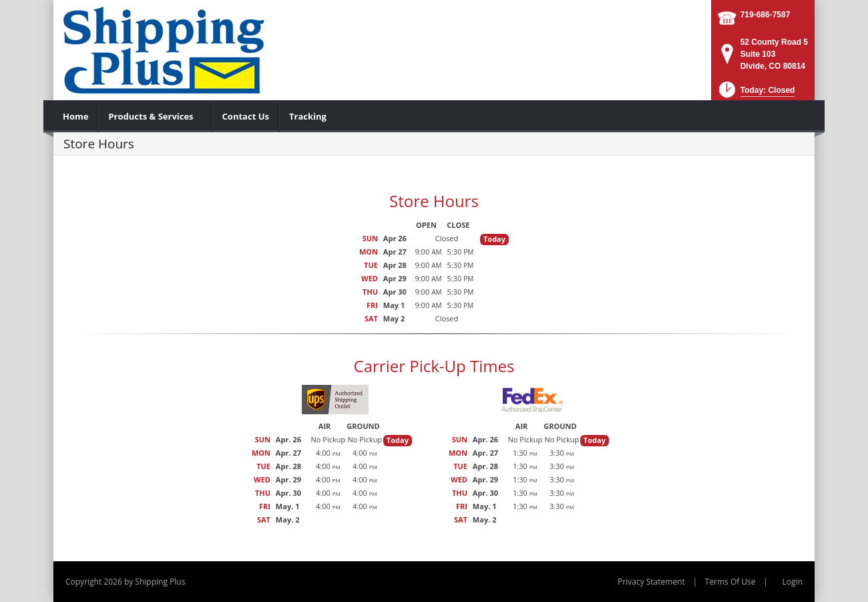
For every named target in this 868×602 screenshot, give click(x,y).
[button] (755, 94)
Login (793, 582)
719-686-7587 (766, 15)
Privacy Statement (651, 582)
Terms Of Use (730, 582)
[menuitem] (76, 116)
